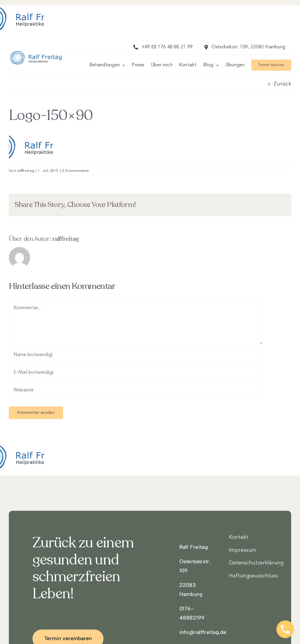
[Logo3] (36, 58)
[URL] (136, 390)
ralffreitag (26, 171)
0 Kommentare (76, 171)
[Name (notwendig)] (136, 355)
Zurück (282, 84)
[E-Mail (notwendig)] (136, 373)
